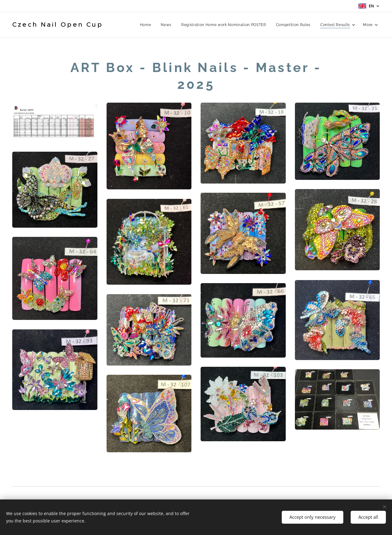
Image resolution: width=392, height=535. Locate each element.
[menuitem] (146, 25)
